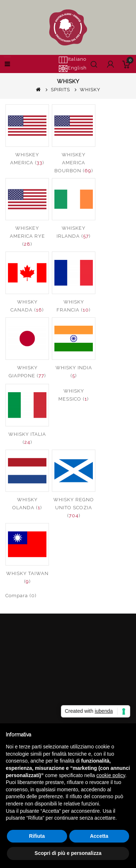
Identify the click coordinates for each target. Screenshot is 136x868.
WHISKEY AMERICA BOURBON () (74, 163)
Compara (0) (21, 596)
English (73, 68)
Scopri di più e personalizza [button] (68, 853)
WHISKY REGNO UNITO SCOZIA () (74, 508)
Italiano (72, 60)
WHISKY (90, 90)
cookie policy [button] (111, 775)
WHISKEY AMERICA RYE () (27, 236)
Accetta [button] (99, 836)
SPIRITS (60, 90)
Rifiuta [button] (37, 836)
